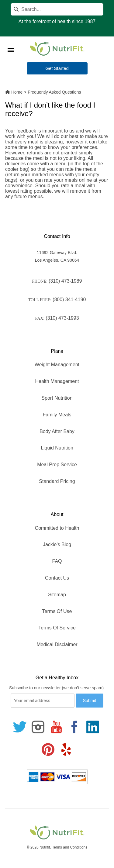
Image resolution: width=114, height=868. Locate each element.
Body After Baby (57, 431)
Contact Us (57, 578)
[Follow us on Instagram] (38, 727)
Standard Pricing (57, 481)
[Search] (57, 9)
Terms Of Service (57, 628)
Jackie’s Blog (57, 544)
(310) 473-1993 (62, 318)
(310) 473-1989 (65, 281)
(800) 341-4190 (69, 300)
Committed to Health (57, 528)
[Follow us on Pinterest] (48, 749)
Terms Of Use (57, 611)
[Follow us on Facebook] (74, 727)
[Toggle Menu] (11, 43)
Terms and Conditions (70, 847)
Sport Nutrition (57, 398)
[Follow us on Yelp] (66, 749)
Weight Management (57, 365)
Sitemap (57, 595)
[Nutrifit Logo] (57, 49)
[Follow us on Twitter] (20, 727)
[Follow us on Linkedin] (93, 727)
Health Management (57, 381)
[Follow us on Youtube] (56, 727)
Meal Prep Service (57, 465)
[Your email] (43, 701)
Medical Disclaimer (57, 644)
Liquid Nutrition (57, 448)
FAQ (57, 561)
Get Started (57, 68)
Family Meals (57, 415)
